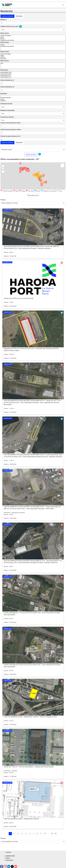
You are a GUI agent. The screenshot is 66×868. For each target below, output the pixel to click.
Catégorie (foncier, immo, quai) (11, 26)
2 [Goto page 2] (14, 834)
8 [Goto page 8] (37, 834)
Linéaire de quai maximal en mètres (11, 130)
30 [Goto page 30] (56, 834)
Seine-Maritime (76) (33, 72)
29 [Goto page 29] (52, 834)
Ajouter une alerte (31, 155)
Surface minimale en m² (7, 80)
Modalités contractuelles (8, 110)
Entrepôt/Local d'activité (33, 40)
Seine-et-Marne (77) (33, 77)
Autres (33, 99)
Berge (33, 37)
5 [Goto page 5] (26, 834)
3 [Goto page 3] (18, 834)
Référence (3, 20)
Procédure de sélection (7, 117)
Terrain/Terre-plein (33, 36)
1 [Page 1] (10, 834)
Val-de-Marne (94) (33, 76)
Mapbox (55, 189)
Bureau (33, 39)
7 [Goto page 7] (33, 834)
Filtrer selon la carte (33, 195)
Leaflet (50, 189)
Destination (4, 94)
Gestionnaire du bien (6, 104)
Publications (9, 860)
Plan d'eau (33, 59)
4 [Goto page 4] (22, 834)
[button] (42, 185)
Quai (33, 63)
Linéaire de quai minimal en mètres (11, 123)
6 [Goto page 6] (30, 834)
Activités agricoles (33, 98)
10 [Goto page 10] (45, 834)
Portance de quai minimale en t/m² (10, 136)
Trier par (3, 200)
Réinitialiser (19, 16)
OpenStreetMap (62, 189)
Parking (33, 57)
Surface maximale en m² (8, 87)
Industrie (33, 101)
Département (4, 70)
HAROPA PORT (10, 856)
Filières (8, 858)
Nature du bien (5, 33)
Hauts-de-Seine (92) (33, 74)
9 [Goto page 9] (41, 834)
